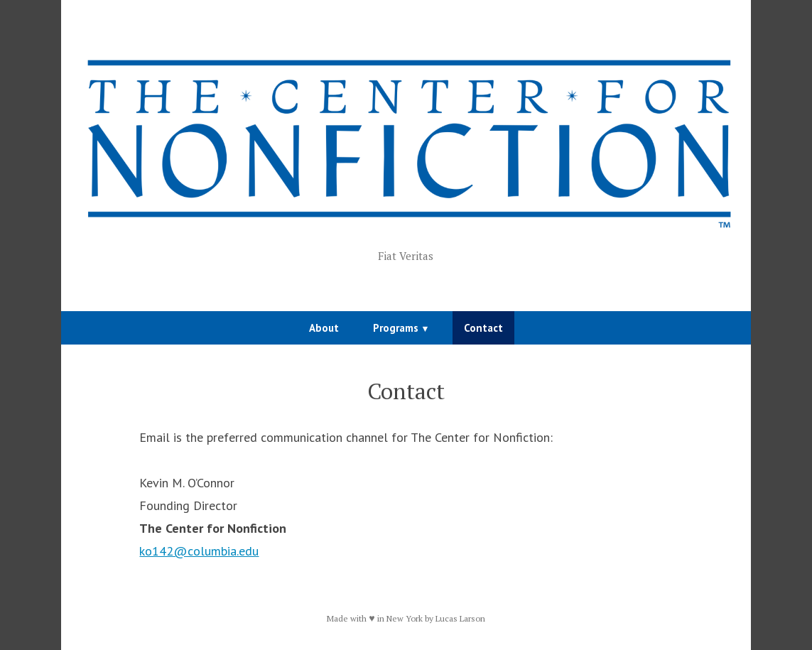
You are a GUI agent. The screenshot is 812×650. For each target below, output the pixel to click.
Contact (483, 328)
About (324, 328)
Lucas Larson (460, 618)
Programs (396, 328)
